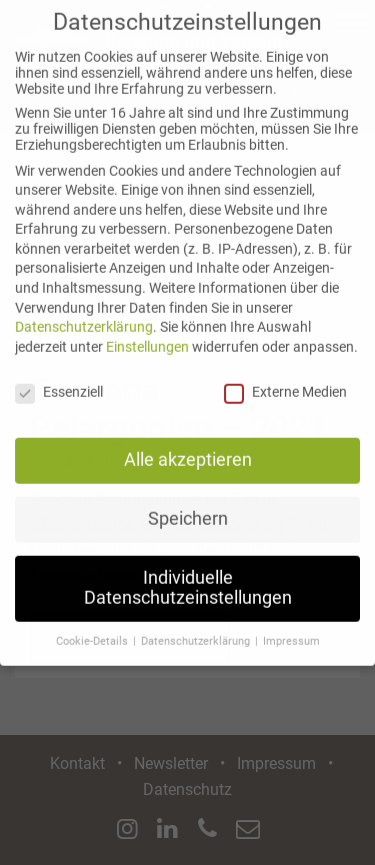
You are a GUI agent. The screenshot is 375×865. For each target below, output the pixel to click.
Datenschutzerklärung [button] (197, 626)
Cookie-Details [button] (93, 626)
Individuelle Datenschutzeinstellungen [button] (188, 574)
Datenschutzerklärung (84, 313)
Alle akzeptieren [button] (188, 446)
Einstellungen (147, 332)
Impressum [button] (291, 626)
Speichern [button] (188, 505)
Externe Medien (285, 377)
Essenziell (59, 377)
